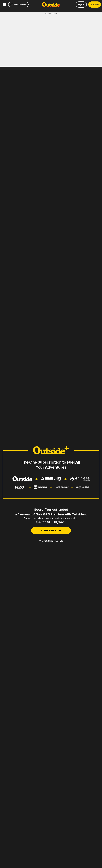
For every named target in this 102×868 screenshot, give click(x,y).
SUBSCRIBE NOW (51, 530)
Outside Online (51, 5)
